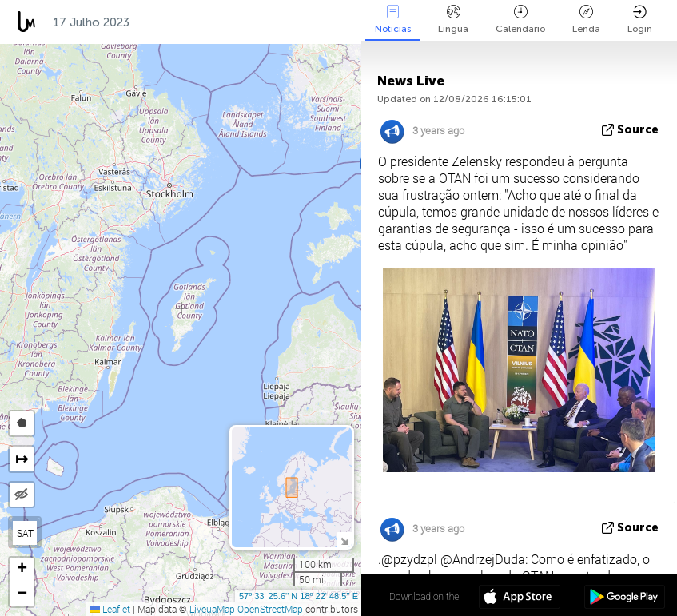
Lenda (586, 20)
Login (640, 20)
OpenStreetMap (270, 609)
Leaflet (110, 609)
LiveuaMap (212, 609)
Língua (453, 20)
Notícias (393, 20)
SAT (25, 533)
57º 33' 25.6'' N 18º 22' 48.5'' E (299, 596)
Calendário (520, 20)
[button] (22, 570)
